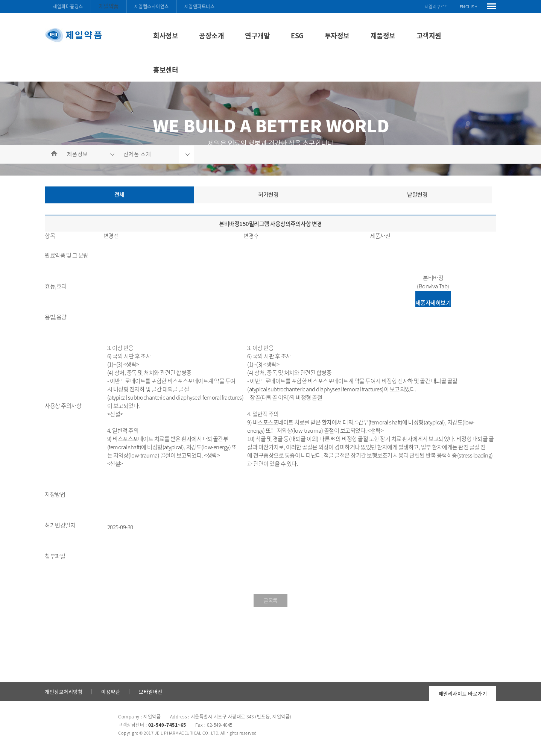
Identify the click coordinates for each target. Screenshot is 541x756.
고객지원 (429, 36)
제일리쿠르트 (437, 7)
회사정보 (166, 36)
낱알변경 (417, 194)
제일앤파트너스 (200, 6)
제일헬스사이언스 (152, 6)
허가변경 (268, 194)
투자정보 (337, 36)
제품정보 (383, 36)
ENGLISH (469, 7)
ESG (297, 36)
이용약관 (111, 692)
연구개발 (257, 36)
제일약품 (109, 6)
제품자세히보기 (433, 303)
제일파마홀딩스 (68, 6)
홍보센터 (166, 70)
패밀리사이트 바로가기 (463, 693)
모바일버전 (151, 692)
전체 (119, 194)
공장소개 (211, 36)
